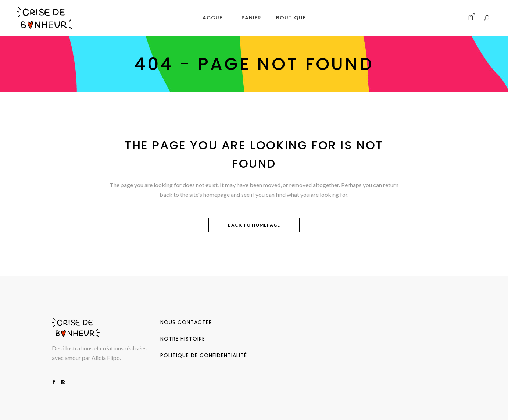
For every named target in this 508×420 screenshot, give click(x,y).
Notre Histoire (183, 339)
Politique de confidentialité (204, 355)
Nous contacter (186, 322)
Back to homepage (254, 225)
